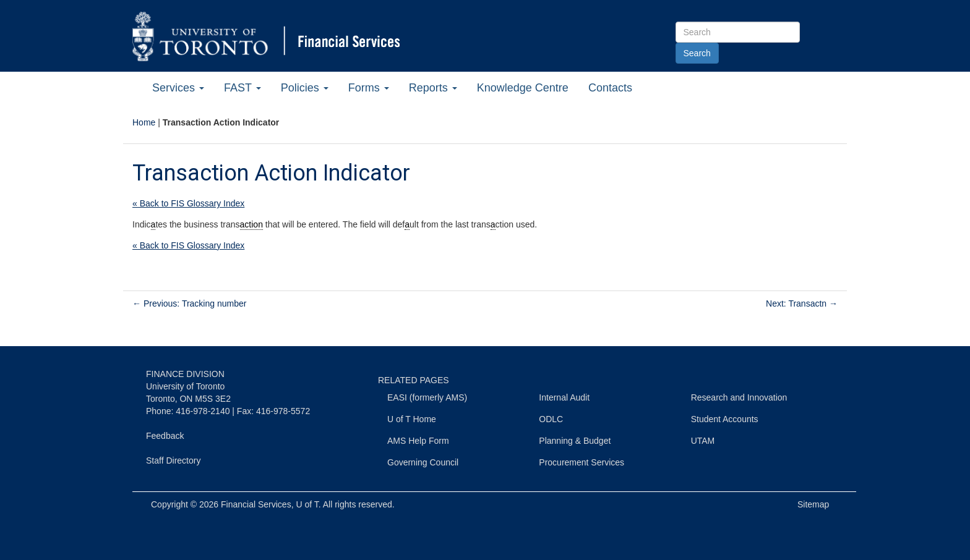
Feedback (165, 436)
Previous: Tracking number (189, 303)
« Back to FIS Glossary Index (188, 203)
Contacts (610, 88)
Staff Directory (173, 460)
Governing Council (423, 462)
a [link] (153, 224)
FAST (242, 88)
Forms (369, 88)
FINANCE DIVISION (185, 374)
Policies (305, 88)
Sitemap (813, 504)
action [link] (251, 224)
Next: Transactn (802, 303)
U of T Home (412, 419)
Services (178, 88)
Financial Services (256, 504)
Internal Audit (564, 397)
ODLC (551, 419)
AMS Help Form (418, 441)
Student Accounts (725, 419)
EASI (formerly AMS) (427, 397)
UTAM (703, 441)
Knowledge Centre (523, 88)
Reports (433, 88)
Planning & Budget (575, 441)
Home (144, 122)
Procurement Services (582, 462)
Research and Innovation (739, 397)
